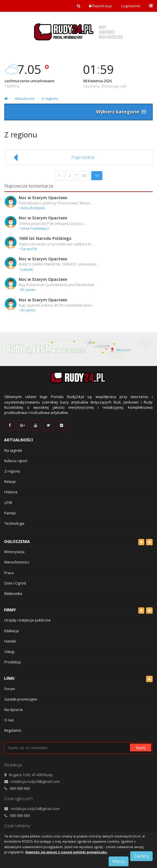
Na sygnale (13, 450)
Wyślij (141, 748)
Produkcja (13, 662)
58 (84, 176)
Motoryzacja (14, 552)
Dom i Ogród (15, 583)
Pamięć (10, 513)
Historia (11, 492)
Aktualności (25, 98)
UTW (8, 503)
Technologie (14, 523)
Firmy (10, 610)
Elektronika (13, 594)
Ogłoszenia (17, 541)
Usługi (9, 652)
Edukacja (12, 631)
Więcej (119, 861)
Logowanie (130, 6)
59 (97, 176)
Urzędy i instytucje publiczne (28, 620)
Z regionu (50, 98)
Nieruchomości (17, 562)
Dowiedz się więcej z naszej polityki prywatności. (67, 852)
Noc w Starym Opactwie (43, 198)
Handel (10, 641)
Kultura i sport (16, 461)
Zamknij (141, 856)
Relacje (10, 482)
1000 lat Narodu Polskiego (45, 238)
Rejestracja (100, 6)
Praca (9, 573)
